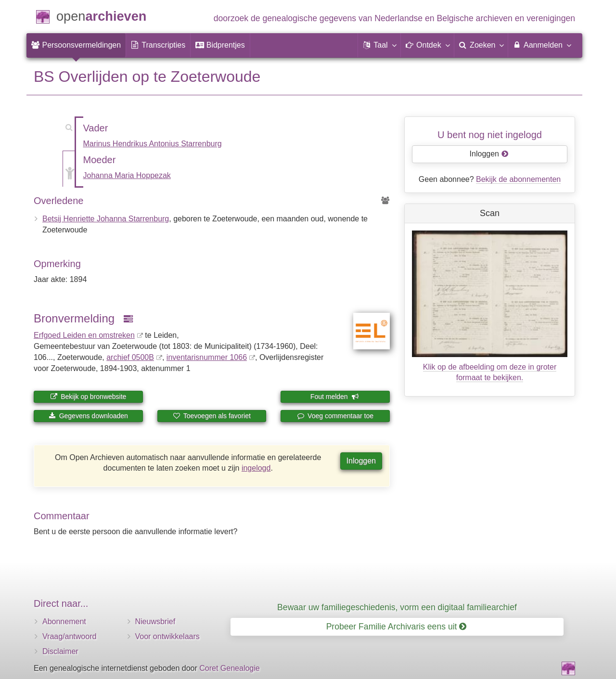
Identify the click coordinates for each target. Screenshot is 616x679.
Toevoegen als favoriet (212, 416)
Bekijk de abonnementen (518, 179)
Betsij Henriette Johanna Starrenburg (106, 219)
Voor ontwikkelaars (167, 636)
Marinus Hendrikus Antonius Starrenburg (153, 144)
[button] (379, 45)
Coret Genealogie (229, 668)
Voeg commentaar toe (335, 416)
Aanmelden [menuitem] (542, 45)
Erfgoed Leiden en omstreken (84, 335)
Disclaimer (60, 651)
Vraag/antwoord (69, 636)
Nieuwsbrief (155, 621)
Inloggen (361, 461)
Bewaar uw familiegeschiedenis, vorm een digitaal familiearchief (397, 607)
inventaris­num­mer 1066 (207, 357)
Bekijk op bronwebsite (88, 397)
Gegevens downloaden (88, 416)
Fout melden (335, 397)
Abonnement (64, 621)
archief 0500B (130, 357)
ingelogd (256, 468)
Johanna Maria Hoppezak (127, 175)
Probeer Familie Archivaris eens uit (397, 627)
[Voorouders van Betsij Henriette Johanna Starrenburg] (385, 201)
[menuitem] (76, 45)
